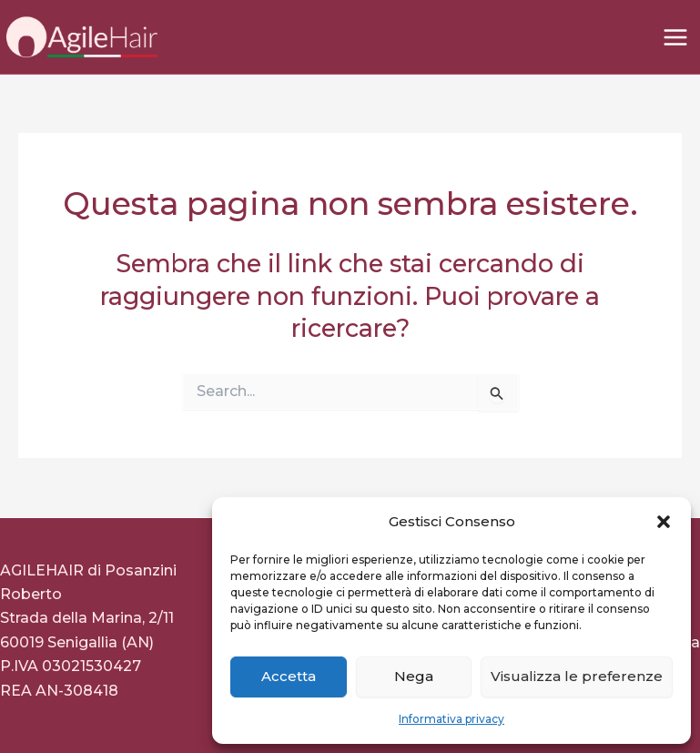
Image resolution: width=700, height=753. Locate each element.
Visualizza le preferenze (577, 676)
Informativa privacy (451, 719)
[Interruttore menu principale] (675, 37)
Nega (414, 676)
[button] (664, 522)
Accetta (289, 676)
